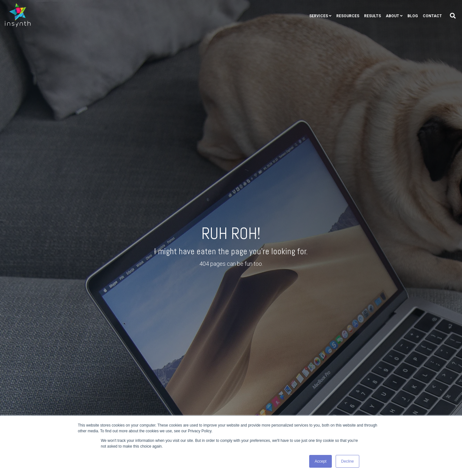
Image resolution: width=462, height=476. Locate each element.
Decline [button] (347, 461)
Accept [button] (320, 461)
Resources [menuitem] (348, 16)
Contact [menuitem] (432, 16)
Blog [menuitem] (413, 16)
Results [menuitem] (373, 16)
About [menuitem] (392, 16)
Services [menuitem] (319, 16)
